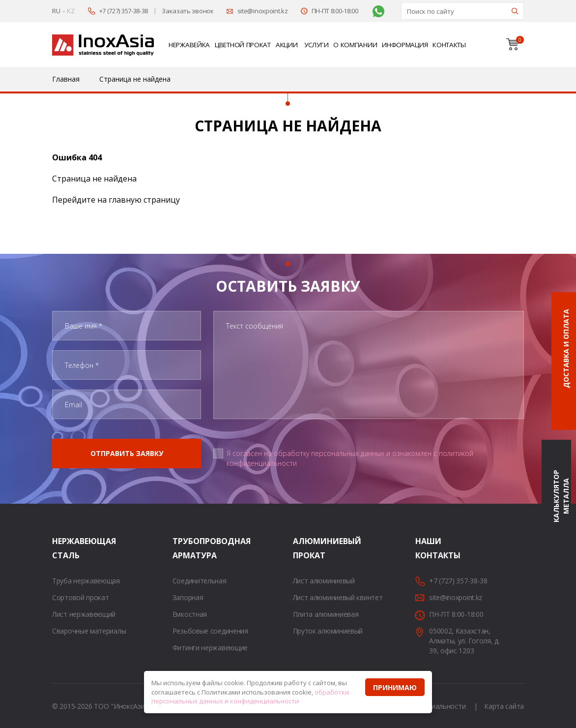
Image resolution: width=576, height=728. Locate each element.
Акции (287, 45)
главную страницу (144, 200)
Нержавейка (189, 45)
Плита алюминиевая (326, 614)
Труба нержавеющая (86, 581)
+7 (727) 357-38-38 (124, 11)
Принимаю (395, 687)
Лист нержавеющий (84, 614)
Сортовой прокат (81, 597)
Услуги (316, 45)
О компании (355, 45)
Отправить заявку (127, 453)
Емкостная (190, 614)
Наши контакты (428, 548)
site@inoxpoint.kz (263, 11)
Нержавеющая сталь (64, 548)
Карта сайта (504, 706)
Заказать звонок (188, 11)
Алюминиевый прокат (305, 548)
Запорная (188, 597)
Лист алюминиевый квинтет (338, 597)
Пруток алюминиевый (328, 631)
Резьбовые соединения (210, 631)
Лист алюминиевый (324, 581)
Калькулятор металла (561, 496)
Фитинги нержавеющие (210, 648)
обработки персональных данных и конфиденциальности (250, 697)
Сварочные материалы (89, 631)
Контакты (449, 45)
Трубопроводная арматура (185, 548)
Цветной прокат (243, 45)
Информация (405, 45)
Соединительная (200, 581)
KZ (71, 11)
